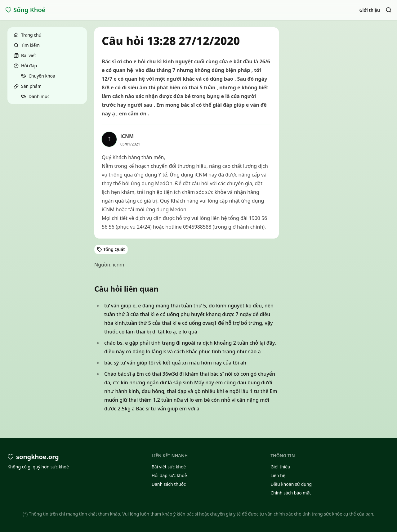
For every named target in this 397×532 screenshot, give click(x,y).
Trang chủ (27, 35)
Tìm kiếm (27, 45)
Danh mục (35, 96)
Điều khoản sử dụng (291, 484)
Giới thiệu (370, 10)
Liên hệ (278, 475)
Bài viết (25, 55)
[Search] (389, 10)
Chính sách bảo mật (291, 493)
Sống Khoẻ (25, 10)
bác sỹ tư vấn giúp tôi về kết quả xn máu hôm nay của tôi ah (175, 363)
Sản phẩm (28, 86)
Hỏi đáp (25, 66)
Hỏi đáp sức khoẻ (169, 475)
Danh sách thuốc (169, 484)
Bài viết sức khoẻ (169, 467)
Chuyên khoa (38, 76)
